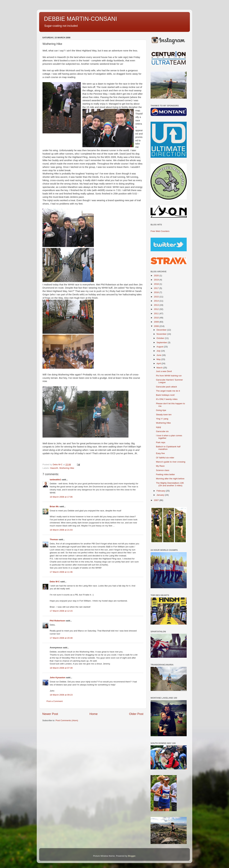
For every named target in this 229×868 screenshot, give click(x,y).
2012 (157, 309)
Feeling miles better (165, 474)
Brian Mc (54, 506)
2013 (157, 305)
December (162, 330)
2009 (157, 322)
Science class (163, 470)
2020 (157, 276)
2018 (157, 284)
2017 (157, 288)
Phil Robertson (57, 621)
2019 (157, 280)
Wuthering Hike (67, 468)
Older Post (136, 714)
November (162, 334)
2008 (157, 326)
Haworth (54, 468)
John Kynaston (58, 678)
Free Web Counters (160, 231)
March (160, 368)
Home (93, 714)
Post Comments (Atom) (67, 720)
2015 (157, 297)
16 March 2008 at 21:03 (61, 530)
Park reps (161, 442)
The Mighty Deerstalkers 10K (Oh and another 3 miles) (170, 484)
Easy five (160, 453)
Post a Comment (55, 701)
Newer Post (50, 714)
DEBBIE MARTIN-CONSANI (80, 19)
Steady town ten (164, 415)
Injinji (159, 427)
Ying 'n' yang (162, 419)
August (160, 347)
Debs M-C (55, 582)
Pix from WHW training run (169, 376)
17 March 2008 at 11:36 (61, 572)
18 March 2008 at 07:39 (61, 668)
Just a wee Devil (164, 371)
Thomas (54, 539)
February (161, 491)
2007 (157, 500)
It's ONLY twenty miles (167, 399)
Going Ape (161, 410)
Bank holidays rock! (165, 395)
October (161, 338)
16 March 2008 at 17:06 (61, 497)
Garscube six (162, 431)
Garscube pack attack (167, 387)
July (159, 351)
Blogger (132, 856)
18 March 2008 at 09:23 (61, 695)
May (159, 359)
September (162, 342)
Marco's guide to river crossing (171, 462)
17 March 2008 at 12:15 (61, 611)
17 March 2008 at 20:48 (61, 638)
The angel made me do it (168, 391)
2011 (157, 313)
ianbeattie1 (55, 480)
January (161, 495)
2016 (157, 292)
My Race (160, 466)
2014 (157, 301)
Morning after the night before (170, 479)
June (159, 355)
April (159, 363)
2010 (157, 318)
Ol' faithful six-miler (165, 458)
